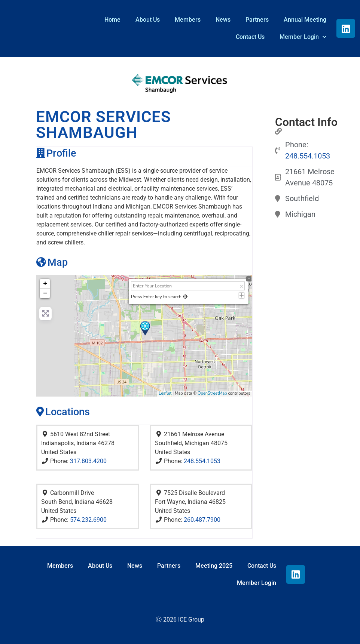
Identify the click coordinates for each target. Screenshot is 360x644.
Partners (257, 20)
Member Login (303, 37)
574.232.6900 (88, 520)
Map (52, 262)
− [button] (45, 293)
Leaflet (165, 393)
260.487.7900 (202, 520)
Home (112, 20)
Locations (63, 412)
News (223, 20)
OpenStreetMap (212, 393)
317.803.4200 (88, 461)
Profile (56, 153)
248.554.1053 (202, 461)
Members (188, 20)
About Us (148, 20)
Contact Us (250, 37)
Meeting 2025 (214, 566)
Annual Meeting (305, 20)
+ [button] (45, 284)
